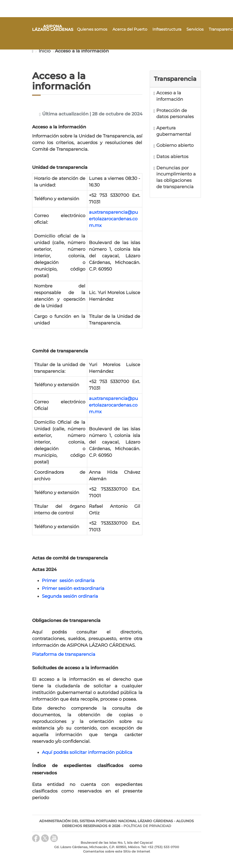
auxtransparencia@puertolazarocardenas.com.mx (113, 219)
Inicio (44, 51)
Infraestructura (167, 29)
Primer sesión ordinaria (68, 581)
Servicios (195, 29)
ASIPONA (53, 28)
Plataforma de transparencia (64, 654)
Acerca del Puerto (130, 29)
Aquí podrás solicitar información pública (87, 752)
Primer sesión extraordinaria (73, 588)
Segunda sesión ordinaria (70, 596)
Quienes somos (92, 29)
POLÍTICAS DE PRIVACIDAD (147, 826)
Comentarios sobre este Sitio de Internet (117, 851)
